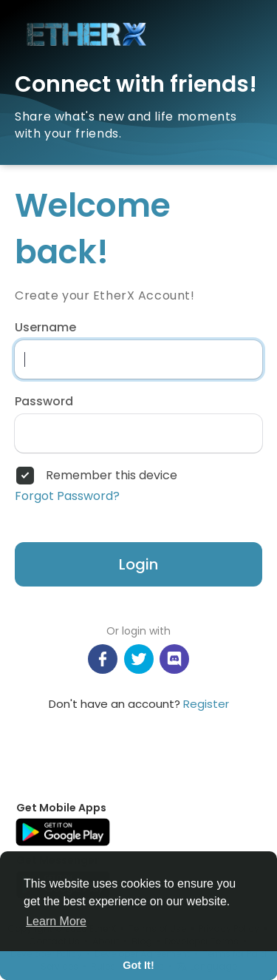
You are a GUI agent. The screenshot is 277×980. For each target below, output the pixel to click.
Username (45, 328)
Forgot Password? (67, 496)
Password (44, 402)
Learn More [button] (56, 921)
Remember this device (112, 476)
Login (138, 564)
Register (206, 704)
